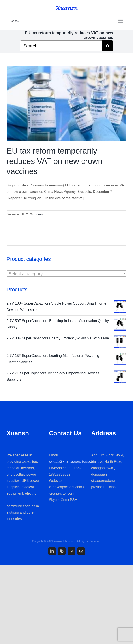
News (39, 214)
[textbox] (66, 274)
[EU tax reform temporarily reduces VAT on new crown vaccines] (66, 104)
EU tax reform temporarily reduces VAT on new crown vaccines (54, 161)
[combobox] (66, 273)
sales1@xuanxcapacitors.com (72, 462)
